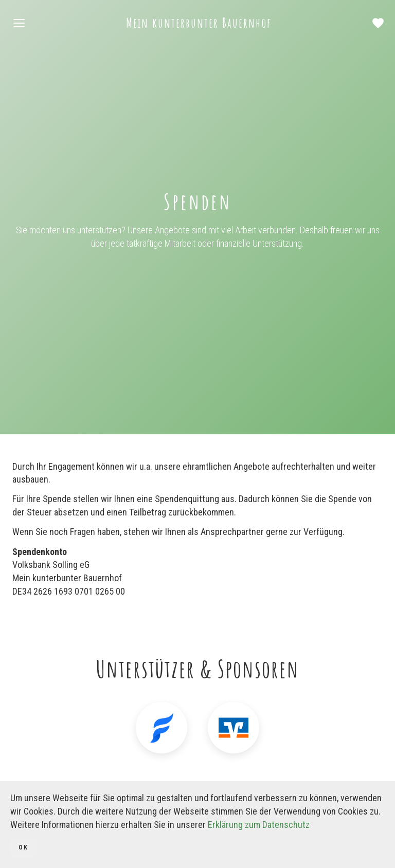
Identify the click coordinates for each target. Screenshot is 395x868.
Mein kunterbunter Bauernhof (199, 23)
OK (23, 847)
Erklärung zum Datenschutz (259, 825)
